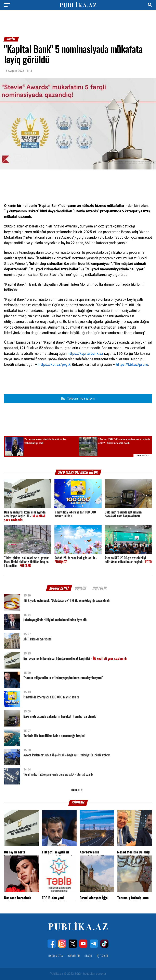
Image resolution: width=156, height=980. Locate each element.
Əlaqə (88, 956)
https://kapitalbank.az (85, 354)
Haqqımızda (56, 956)
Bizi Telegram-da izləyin (78, 398)
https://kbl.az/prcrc (132, 365)
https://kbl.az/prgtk (54, 365)
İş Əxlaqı (102, 956)
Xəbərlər (74, 956)
